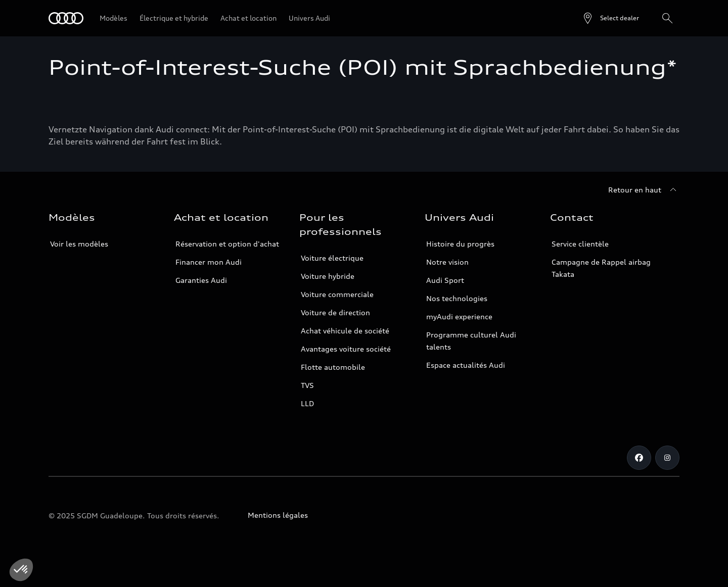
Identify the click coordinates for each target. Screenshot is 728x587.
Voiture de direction (335, 312)
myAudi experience (459, 316)
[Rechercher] (667, 18)
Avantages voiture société (346, 349)
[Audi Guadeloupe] (66, 18)
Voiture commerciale (337, 294)
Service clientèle (580, 244)
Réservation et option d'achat (227, 244)
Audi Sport (445, 280)
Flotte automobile (333, 367)
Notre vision (447, 262)
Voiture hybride (328, 276)
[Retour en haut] (644, 190)
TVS (307, 385)
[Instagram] (667, 458)
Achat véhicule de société (345, 331)
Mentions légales (278, 515)
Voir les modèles (79, 244)
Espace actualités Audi (466, 365)
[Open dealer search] (610, 18)
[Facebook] (639, 458)
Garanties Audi (201, 280)
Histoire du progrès (460, 244)
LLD (307, 403)
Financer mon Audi (209, 262)
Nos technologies (457, 298)
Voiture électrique (332, 258)
